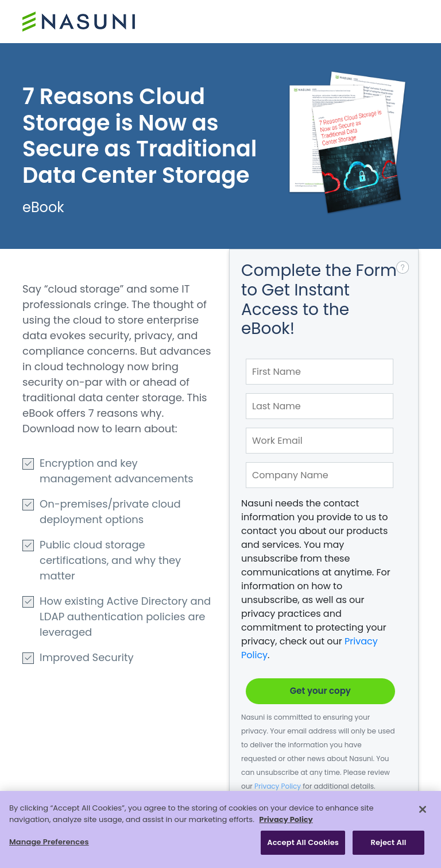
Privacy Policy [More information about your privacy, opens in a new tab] (286, 819)
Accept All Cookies (303, 842)
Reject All (389, 842)
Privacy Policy (278, 786)
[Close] (423, 809)
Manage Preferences (49, 842)
